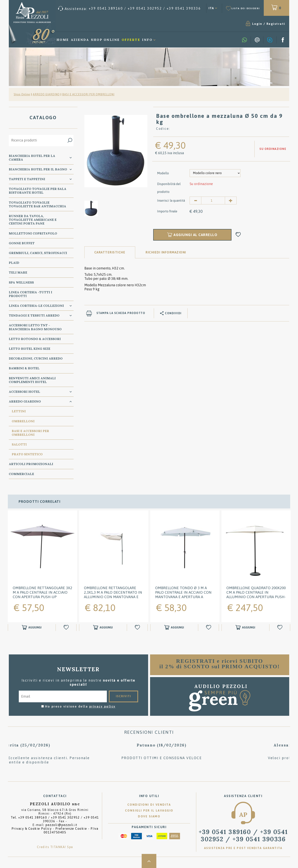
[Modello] (215, 173)
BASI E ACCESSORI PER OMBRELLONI (88, 94)
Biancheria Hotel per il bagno (38, 169)
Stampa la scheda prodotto (121, 313)
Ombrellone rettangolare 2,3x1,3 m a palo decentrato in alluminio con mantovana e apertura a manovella (113, 594)
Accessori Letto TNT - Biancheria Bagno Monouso (35, 327)
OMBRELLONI (23, 421)
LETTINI (19, 411)
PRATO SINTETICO (27, 454)
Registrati (276, 24)
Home (63, 40)
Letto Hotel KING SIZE (30, 349)
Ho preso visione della (80, 706)
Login (257, 24)
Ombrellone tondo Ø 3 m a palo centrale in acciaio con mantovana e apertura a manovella (183, 594)
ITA (211, 8)
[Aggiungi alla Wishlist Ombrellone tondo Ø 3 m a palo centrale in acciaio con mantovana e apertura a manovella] (209, 628)
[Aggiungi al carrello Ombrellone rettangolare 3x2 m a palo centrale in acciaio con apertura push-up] (32, 628)
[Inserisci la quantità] (213, 200)
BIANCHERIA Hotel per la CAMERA (32, 158)
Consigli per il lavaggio (149, 810)
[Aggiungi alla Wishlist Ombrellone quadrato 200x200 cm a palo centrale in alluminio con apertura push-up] (280, 628)
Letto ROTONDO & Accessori (35, 339)
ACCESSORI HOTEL (24, 392)
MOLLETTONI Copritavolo (33, 233)
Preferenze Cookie (71, 829)
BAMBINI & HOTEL (24, 368)
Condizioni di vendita (149, 805)
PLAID (14, 263)
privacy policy (102, 706)
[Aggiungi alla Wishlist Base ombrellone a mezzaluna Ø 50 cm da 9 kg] (238, 235)
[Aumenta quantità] (231, 200)
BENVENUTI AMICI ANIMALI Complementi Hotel (32, 380)
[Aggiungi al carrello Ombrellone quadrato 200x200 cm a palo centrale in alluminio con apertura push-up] (245, 628)
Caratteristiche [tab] (110, 252)
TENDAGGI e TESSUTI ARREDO (34, 315)
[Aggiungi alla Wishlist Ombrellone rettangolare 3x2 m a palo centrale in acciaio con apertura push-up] (67, 628)
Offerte (131, 40)
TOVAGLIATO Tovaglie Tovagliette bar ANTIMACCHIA (37, 204)
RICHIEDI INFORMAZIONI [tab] (166, 252)
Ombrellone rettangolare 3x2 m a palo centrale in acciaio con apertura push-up (42, 592)
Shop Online (105, 40)
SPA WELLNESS (21, 282)
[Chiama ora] (130, 9)
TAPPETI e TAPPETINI (27, 179)
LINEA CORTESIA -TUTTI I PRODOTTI (31, 294)
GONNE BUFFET (22, 243)
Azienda (80, 40)
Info (147, 40)
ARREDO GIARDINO (46, 94)
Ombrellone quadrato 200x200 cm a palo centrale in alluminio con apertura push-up (256, 594)
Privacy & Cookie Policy (32, 829)
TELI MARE (18, 272)
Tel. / (55, 819)
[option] (116, 151)
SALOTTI (19, 444)
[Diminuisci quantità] (195, 200)
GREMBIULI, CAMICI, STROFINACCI (38, 253)
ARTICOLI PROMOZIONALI (31, 464)
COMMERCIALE (21, 474)
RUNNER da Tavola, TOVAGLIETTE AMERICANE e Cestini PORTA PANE (33, 220)
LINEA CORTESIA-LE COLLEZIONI (36, 306)
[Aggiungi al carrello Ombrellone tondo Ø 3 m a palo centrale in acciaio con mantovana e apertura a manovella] (174, 628)
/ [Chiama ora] (243, 835)
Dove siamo (149, 816)
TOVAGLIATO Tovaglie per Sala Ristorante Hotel (38, 191)
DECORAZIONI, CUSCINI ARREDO (36, 358)
